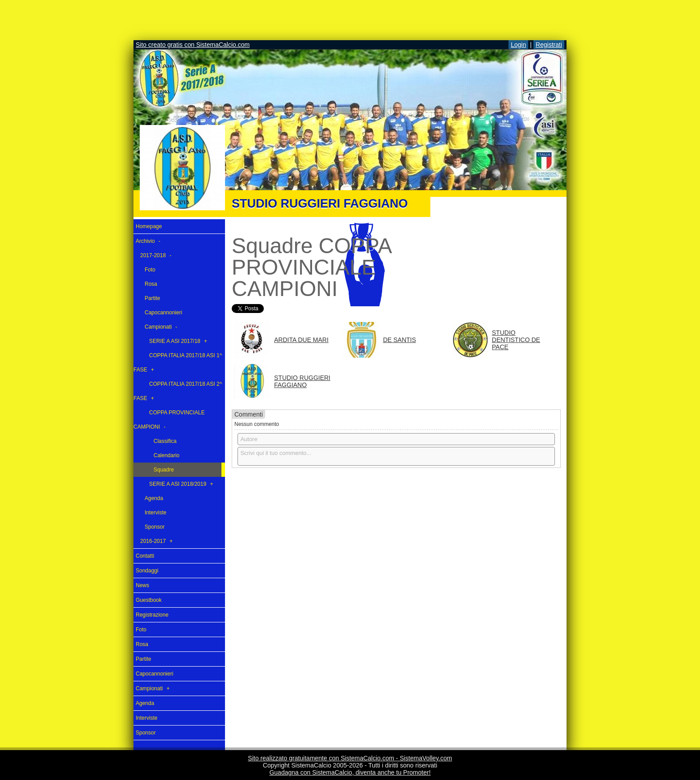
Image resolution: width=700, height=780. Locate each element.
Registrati (549, 45)
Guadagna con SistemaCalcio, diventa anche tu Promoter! (350, 772)
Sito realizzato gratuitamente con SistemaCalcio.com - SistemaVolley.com (350, 758)
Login (518, 45)
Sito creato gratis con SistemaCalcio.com (193, 45)
